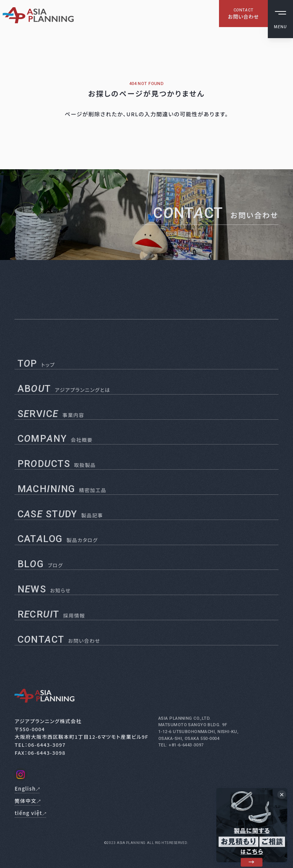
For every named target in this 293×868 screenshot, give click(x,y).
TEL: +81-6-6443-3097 (181, 745)
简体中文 (275, 79)
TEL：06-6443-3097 (40, 745)
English (275, 68)
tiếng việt (274, 90)
